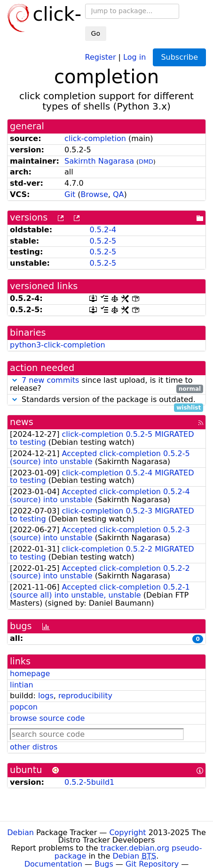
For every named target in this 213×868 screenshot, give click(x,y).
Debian (20, 832)
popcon (24, 707)
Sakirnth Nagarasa (99, 161)
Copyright (127, 832)
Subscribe (179, 57)
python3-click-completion (58, 345)
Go (96, 33)
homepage (30, 674)
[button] (15, 380)
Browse (95, 194)
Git (70, 194)
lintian (22, 685)
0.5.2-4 (103, 230)
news (22, 422)
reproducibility (85, 696)
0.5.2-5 (103, 241)
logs (46, 696)
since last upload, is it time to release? (106, 385)
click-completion (95, 138)
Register (101, 57)
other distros (34, 747)
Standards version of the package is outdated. (106, 400)
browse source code (47, 718)
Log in (134, 57)
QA (118, 194)
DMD (146, 162)
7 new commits (50, 380)
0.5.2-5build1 (89, 782)
